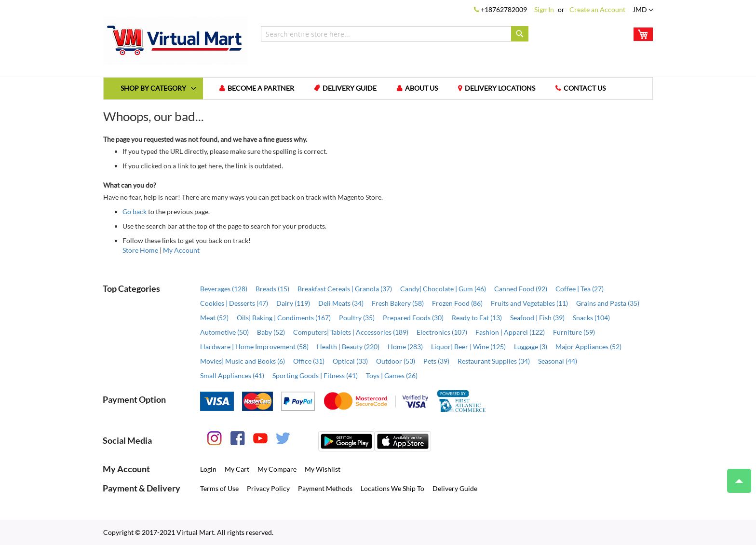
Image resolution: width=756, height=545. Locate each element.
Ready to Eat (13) (477, 318)
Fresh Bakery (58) (398, 303)
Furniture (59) (574, 332)
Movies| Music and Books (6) (243, 361)
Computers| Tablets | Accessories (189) (351, 332)
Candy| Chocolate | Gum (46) (443, 289)
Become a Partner (261, 89)
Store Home (140, 250)
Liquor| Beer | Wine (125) (468, 347)
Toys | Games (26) (392, 375)
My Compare (277, 469)
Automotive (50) (224, 332)
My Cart (237, 469)
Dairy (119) (293, 303)
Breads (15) (272, 289)
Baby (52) (271, 332)
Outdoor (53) (396, 361)
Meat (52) (214, 318)
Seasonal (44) (558, 361)
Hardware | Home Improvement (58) (254, 347)
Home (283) (405, 347)
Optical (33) (350, 361)
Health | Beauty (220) (348, 347)
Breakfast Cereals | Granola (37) (345, 289)
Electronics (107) (442, 332)
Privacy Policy (268, 488)
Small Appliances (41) (232, 375)
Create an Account (597, 9)
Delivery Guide (350, 89)
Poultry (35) (357, 318)
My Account (181, 250)
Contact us (585, 89)
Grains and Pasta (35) (608, 303)
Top (735, 476)
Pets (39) (436, 361)
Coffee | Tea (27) (580, 289)
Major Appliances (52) (588, 347)
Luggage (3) (531, 347)
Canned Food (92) (521, 289)
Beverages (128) (224, 289)
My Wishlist (323, 469)
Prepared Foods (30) (413, 318)
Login (208, 469)
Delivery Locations (500, 89)
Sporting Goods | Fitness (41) (315, 375)
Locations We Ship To (392, 488)
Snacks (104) (591, 318)
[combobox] (395, 34)
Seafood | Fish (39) (537, 318)
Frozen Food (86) (457, 303)
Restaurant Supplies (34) (494, 361)
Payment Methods (325, 488)
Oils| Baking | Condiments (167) (284, 318)
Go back (135, 211)
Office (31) (309, 361)
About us (422, 89)
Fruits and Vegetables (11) (529, 303)
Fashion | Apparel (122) (510, 332)
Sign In (544, 9)
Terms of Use (219, 488)
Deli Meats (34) (341, 303)
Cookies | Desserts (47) (234, 303)
